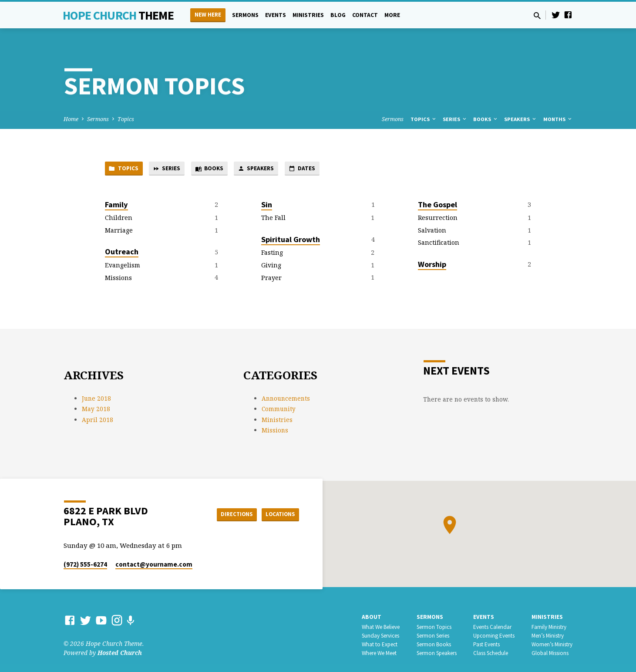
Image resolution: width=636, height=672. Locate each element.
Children (119, 219)
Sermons (245, 15)
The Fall (273, 219)
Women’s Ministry (552, 644)
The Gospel (437, 206)
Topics (126, 119)
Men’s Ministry (548, 636)
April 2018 (98, 420)
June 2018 (96, 398)
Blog (338, 15)
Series (455, 119)
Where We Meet (379, 653)
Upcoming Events (494, 636)
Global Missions (550, 653)
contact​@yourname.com (154, 564)
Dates (320, 169)
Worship (432, 265)
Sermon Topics (434, 627)
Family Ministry (549, 627)
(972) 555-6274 (85, 564)
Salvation (432, 231)
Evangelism (123, 266)
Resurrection (438, 219)
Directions (228, 514)
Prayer (271, 279)
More (392, 15)
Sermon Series (433, 636)
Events (276, 15)
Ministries (308, 15)
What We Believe (381, 627)
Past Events (486, 644)
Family (116, 206)
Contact (365, 15)
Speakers (521, 119)
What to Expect (380, 644)
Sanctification (439, 244)
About (372, 617)
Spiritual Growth (291, 241)
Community (279, 409)
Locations (277, 514)
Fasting (272, 254)
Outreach (122, 253)
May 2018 (96, 409)
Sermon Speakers (437, 653)
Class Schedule (491, 653)
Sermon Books (434, 644)
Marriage (119, 231)
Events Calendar (492, 627)
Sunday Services (380, 636)
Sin (267, 206)
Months (558, 119)
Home (71, 119)
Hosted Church (120, 653)
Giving (271, 266)
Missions (118, 279)
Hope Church (118, 15)
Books (486, 119)
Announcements (286, 398)
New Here (208, 15)
